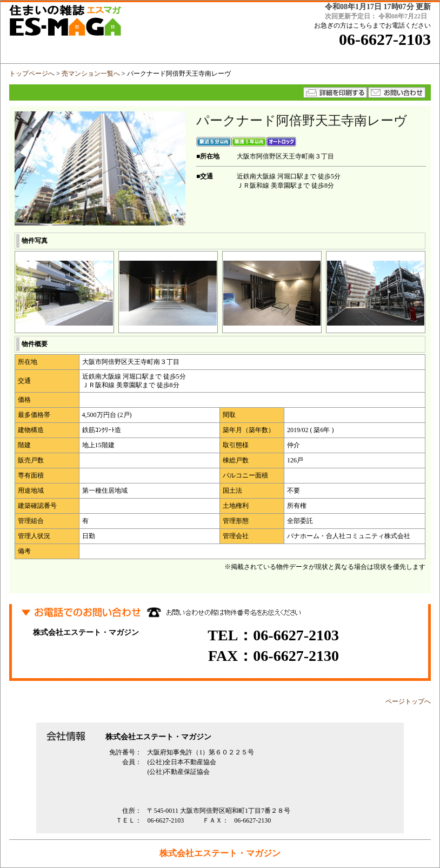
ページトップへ (408, 701)
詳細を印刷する (335, 92)
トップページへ (32, 74)
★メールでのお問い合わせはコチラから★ (397, 92)
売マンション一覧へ (91, 74)
